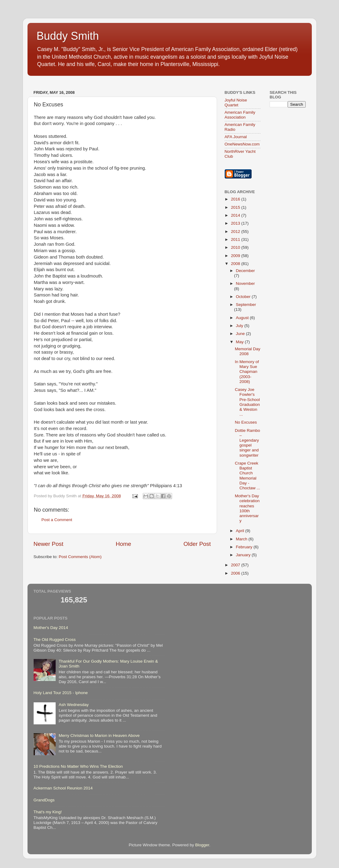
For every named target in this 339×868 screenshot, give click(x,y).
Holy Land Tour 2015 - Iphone (61, 693)
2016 (236, 199)
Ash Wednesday (74, 705)
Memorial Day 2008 (247, 351)
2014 (236, 215)
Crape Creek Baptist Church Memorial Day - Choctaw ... (247, 476)
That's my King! (48, 812)
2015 (236, 207)
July (240, 326)
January (244, 555)
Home (123, 544)
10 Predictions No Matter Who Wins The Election (78, 766)
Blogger (202, 845)
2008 (236, 264)
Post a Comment (57, 520)
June (241, 334)
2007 (236, 565)
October (244, 297)
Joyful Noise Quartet (236, 103)
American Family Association (240, 115)
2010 (236, 247)
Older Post (197, 544)
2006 (236, 573)
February (245, 547)
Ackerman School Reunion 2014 (63, 788)
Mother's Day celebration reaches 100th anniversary (247, 508)
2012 (236, 232)
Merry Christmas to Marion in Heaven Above (99, 736)
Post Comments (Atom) (80, 557)
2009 (236, 256)
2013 (236, 223)
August (243, 318)
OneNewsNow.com (242, 144)
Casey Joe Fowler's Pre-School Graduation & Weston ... (247, 402)
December (245, 271)
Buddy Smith (68, 36)
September (246, 305)
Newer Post (49, 544)
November (245, 283)
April (241, 531)
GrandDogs (44, 800)
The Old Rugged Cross (55, 640)
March (242, 539)
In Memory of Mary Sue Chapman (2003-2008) (247, 372)
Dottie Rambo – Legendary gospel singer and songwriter (247, 443)
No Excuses (246, 422)
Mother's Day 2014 (51, 628)
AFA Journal (236, 137)
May (240, 342)
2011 (236, 239)
